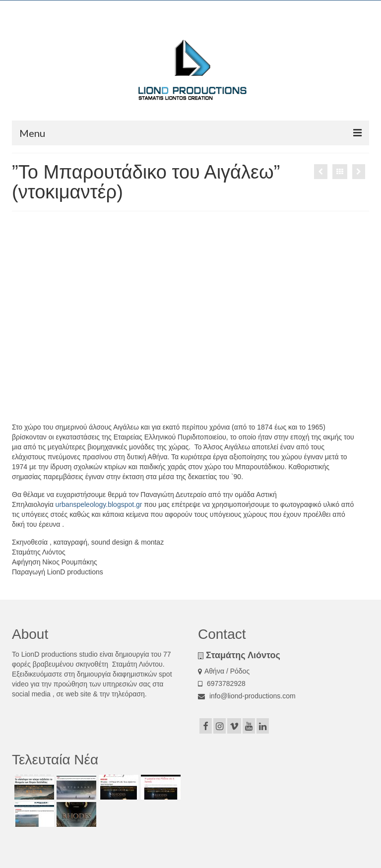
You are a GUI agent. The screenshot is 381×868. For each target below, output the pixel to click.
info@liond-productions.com (247, 696)
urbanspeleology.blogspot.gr (99, 504)
